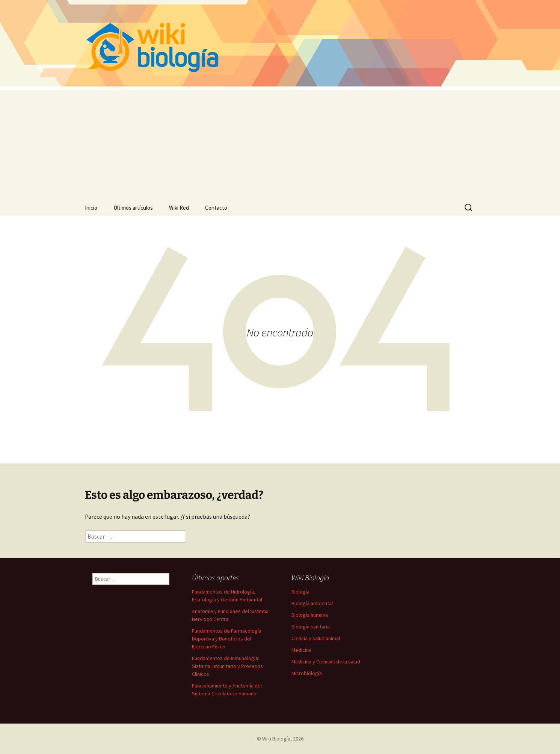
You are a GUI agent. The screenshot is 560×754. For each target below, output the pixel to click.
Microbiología (307, 673)
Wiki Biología (276, 739)
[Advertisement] (280, 143)
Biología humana (310, 615)
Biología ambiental (312, 603)
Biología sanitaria (311, 627)
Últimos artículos (133, 208)
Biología (300, 592)
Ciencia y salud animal (316, 638)
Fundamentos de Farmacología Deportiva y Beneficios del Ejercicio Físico (227, 639)
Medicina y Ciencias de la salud (326, 662)
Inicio (91, 208)
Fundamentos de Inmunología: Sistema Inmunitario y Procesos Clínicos (227, 666)
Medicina (301, 650)
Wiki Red (179, 208)
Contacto (216, 208)
